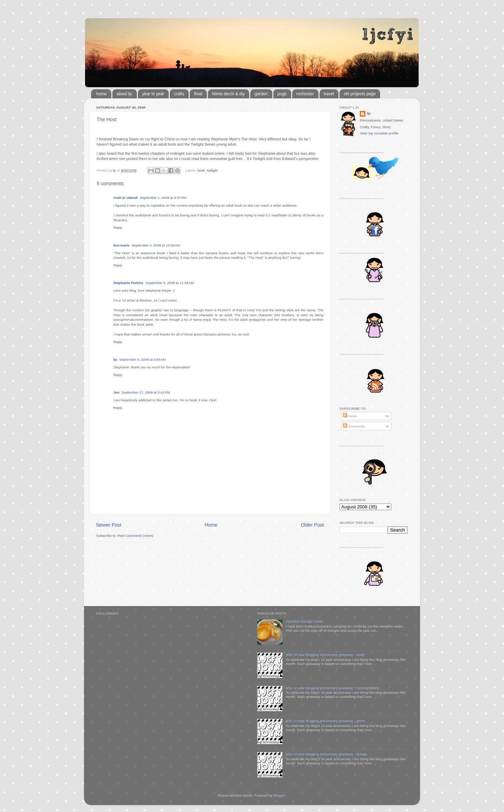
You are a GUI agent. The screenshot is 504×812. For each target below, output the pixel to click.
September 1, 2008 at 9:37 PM (163, 198)
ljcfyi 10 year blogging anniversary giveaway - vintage (326, 754)
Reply (118, 227)
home (101, 94)
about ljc (124, 94)
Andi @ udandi (125, 198)
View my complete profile (379, 133)
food (198, 94)
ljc (115, 359)
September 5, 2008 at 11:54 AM (170, 283)
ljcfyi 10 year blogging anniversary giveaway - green (325, 721)
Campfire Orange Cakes (304, 621)
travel (329, 94)
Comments (354, 426)
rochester (305, 94)
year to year (153, 94)
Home (211, 525)
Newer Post (109, 525)
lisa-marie (121, 245)
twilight (212, 170)
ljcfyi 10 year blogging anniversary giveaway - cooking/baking (332, 688)
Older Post (312, 525)
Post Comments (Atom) (135, 536)
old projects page (360, 94)
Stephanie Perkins (128, 283)
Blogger (279, 795)
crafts (179, 94)
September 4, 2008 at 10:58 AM (156, 245)
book (201, 170)
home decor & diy (228, 94)
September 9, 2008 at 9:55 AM (143, 359)
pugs (282, 94)
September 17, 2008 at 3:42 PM (146, 392)
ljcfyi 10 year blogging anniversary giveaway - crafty (325, 655)
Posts (350, 416)
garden (261, 94)
